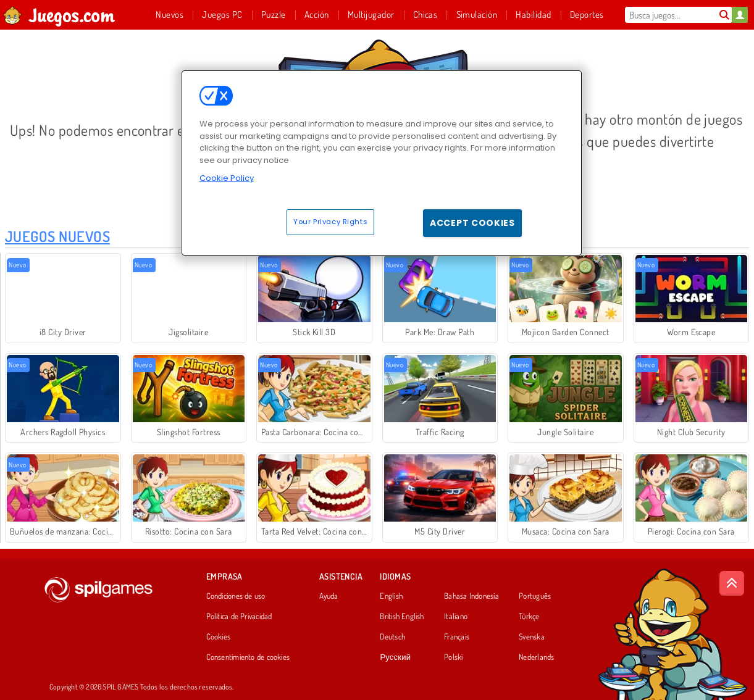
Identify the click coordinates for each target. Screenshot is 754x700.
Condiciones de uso (236, 596)
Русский (395, 657)
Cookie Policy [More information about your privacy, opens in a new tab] (227, 178)
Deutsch (392, 637)
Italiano (456, 617)
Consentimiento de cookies (248, 657)
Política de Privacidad (239, 617)
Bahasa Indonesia (471, 596)
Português (535, 596)
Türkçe (529, 617)
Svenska (532, 637)
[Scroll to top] (732, 583)
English (391, 596)
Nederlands (536, 657)
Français (457, 637)
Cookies (219, 637)
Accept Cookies (472, 223)
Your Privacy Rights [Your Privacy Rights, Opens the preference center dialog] (330, 222)
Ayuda (329, 596)
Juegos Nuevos (57, 236)
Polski (453, 657)
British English (402, 617)
